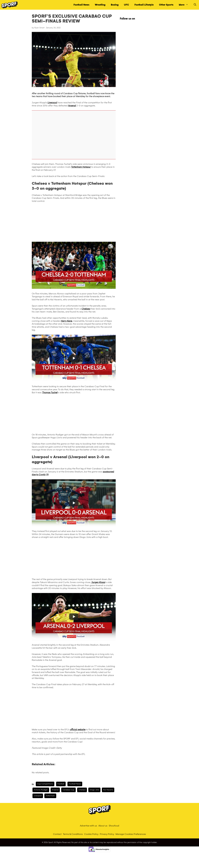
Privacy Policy (107, 834)
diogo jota (94, 790)
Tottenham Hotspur (81, 167)
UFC (126, 5)
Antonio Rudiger (41, 790)
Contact (57, 834)
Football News (81, 5)
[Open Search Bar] (195, 5)
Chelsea (86, 309)
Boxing (115, 5)
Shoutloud (114, 826)
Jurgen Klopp (98, 582)
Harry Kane (66, 321)
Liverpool (52, 103)
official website (78, 730)
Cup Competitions (45, 784)
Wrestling (100, 5)
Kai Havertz (108, 790)
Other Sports (166, 5)
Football (61, 784)
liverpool (38, 796)
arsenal (55, 790)
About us (103, 826)
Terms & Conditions (73, 834)
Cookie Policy (91, 834)
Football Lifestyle (144, 5)
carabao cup (68, 790)
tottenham (50, 796)
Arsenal (72, 106)
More (185, 5)
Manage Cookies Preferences (131, 834)
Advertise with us (88, 826)
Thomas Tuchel (50, 392)
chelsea (82, 790)
